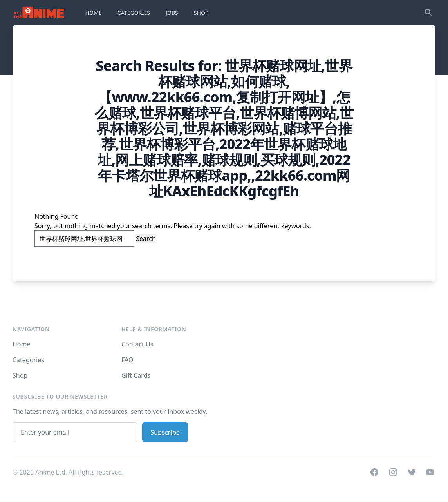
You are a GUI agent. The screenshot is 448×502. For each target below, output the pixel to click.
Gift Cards (136, 375)
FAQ (127, 360)
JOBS (172, 13)
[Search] (428, 13)
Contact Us (137, 344)
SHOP (201, 13)
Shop (20, 375)
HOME (94, 13)
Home (22, 344)
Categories (28, 360)
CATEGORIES (134, 13)
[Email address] (75, 432)
